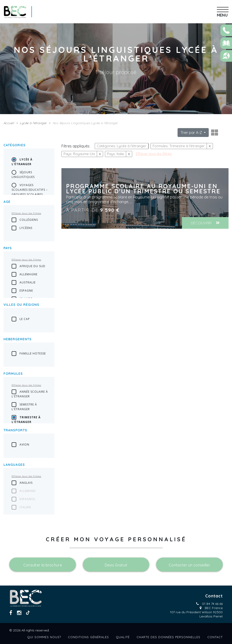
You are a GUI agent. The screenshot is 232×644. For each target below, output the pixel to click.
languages (14, 465)
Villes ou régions (21, 305)
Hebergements (18, 339)
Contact (215, 637)
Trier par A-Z (192, 133)
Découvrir (205, 223)
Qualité (123, 637)
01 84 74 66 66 (212, 604)
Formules (13, 374)
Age (7, 202)
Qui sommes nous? (44, 637)
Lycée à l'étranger (33, 123)
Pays (8, 248)
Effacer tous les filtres (26, 213)
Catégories (15, 145)
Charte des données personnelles (168, 637)
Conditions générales (88, 637)
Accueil (9, 123)
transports (15, 430)
